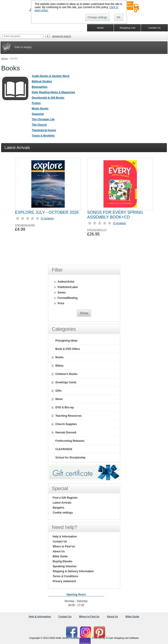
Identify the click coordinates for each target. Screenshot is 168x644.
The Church (39, 125)
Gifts (59, 391)
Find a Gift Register (65, 498)
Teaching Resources (69, 416)
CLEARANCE (64, 449)
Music (59, 399)
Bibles (60, 366)
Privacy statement (64, 581)
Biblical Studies (42, 81)
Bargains (59, 508)
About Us (59, 551)
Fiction (36, 103)
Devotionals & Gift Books (48, 98)
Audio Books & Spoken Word (51, 76)
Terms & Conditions (66, 576)
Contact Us (60, 542)
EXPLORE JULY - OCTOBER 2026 (47, 212)
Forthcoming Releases (70, 441)
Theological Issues (44, 130)
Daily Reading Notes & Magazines (53, 92)
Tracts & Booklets (43, 136)
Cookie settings (63, 513)
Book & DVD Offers (68, 349)
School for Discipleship (70, 458)
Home (4, 58)
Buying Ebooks (63, 561)
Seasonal (38, 114)
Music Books (40, 109)
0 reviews (47, 219)
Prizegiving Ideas (67, 341)
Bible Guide (60, 556)
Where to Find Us (64, 546)
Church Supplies (66, 424)
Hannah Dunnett (66, 432)
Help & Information (65, 537)
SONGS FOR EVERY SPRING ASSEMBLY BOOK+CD (115, 215)
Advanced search (62, 36)
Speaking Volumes (65, 566)
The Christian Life (43, 119)
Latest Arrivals (62, 503)
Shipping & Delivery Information (73, 571)
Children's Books (67, 374)
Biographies (40, 87)
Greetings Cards (66, 382)
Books (60, 357)
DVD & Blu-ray (65, 407)
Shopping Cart (127, 28)
